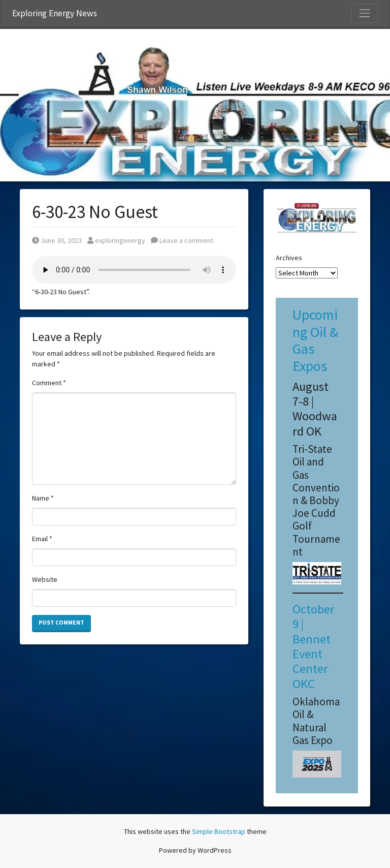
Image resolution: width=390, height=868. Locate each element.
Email (42, 539)
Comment (49, 383)
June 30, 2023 (57, 240)
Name (43, 498)
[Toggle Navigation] (365, 13)
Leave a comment (182, 240)
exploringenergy (116, 240)
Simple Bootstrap (219, 831)
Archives (289, 258)
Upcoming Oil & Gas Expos (315, 340)
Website (45, 579)
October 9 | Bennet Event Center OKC (314, 646)
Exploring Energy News (55, 13)
